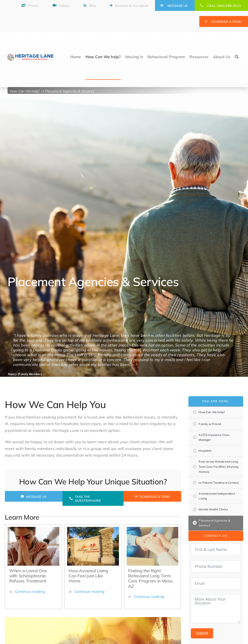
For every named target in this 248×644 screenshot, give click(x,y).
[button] (237, 57)
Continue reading (27, 592)
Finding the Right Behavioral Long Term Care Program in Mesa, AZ (151, 578)
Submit (202, 633)
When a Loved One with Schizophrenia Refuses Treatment (28, 576)
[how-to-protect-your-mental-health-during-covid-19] (33, 529)
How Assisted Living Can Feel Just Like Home (88, 576)
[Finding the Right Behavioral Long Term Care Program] (153, 529)
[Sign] (93, 529)
